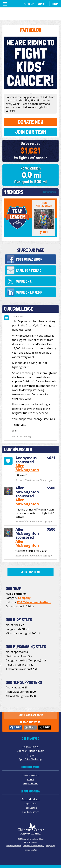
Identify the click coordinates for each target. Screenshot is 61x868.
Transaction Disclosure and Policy (33, 846)
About (31, 779)
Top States (30, 808)
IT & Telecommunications (34, 602)
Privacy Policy (50, 846)
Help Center (31, 783)
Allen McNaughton (44, 204)
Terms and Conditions (30, 850)
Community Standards (14, 846)
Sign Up (29, 4)
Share (17, 727)
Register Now (30, 747)
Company (24, 598)
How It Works (30, 775)
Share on (24, 281)
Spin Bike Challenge (31, 759)
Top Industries (31, 812)
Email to (29, 270)
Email (32, 727)
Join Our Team (31, 132)
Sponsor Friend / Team (31, 751)
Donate (42, 4)
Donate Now (31, 122)
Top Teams (31, 803)
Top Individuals (30, 799)
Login (55, 4)
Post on (29, 259)
